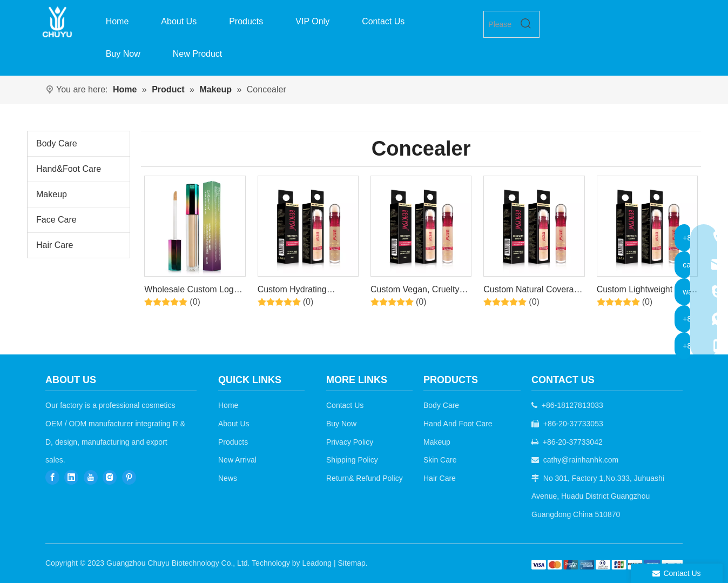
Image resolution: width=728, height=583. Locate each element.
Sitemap (351, 563)
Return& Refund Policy (365, 478)
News (228, 478)
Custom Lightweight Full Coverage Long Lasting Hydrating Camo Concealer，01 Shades (643, 291)
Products (233, 442)
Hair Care (55, 245)
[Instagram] (110, 477)
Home (228, 405)
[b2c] (607, 565)
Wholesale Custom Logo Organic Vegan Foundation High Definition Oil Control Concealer (191, 291)
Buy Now (341, 424)
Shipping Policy (352, 460)
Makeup (52, 194)
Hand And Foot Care (458, 424)
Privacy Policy (350, 442)
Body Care (57, 143)
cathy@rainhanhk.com (581, 460)
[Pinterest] (129, 477)
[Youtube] (91, 477)
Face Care (56, 220)
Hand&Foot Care (69, 169)
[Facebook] (52, 477)
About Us (234, 424)
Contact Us (345, 405)
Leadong (317, 563)
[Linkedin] (71, 477)
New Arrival (237, 460)
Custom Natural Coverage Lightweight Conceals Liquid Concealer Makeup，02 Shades (533, 291)
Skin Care (440, 460)
